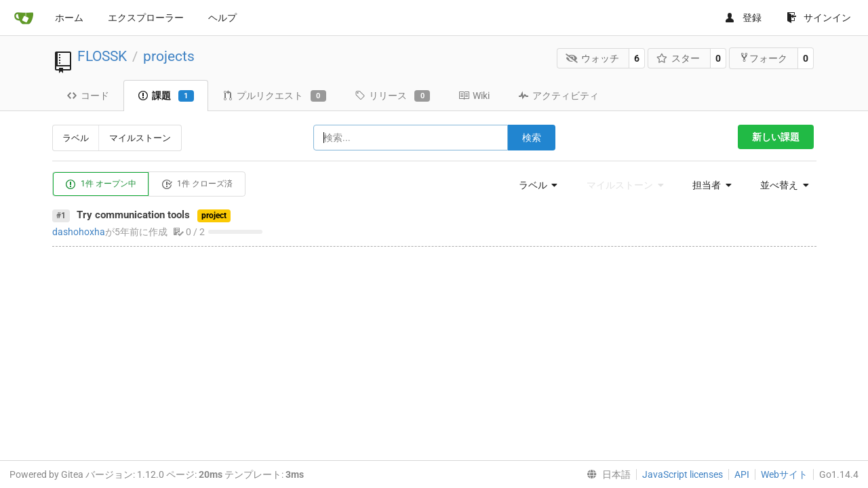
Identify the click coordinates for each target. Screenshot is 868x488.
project (214, 216)
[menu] (534, 185)
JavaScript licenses (683, 474)
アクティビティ (558, 96)
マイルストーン (140, 138)
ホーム (69, 18)
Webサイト (784, 474)
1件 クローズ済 (197, 184)
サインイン (819, 18)
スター (678, 58)
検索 (532, 138)
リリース (392, 96)
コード (88, 96)
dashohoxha (79, 232)
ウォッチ (592, 58)
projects (169, 56)
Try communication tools (133, 215)
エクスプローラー (146, 18)
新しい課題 (776, 137)
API (742, 474)
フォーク (763, 58)
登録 (743, 18)
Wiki (474, 96)
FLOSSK (102, 56)
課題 (166, 96)
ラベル (76, 138)
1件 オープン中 (101, 184)
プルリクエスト (274, 96)
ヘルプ (222, 18)
